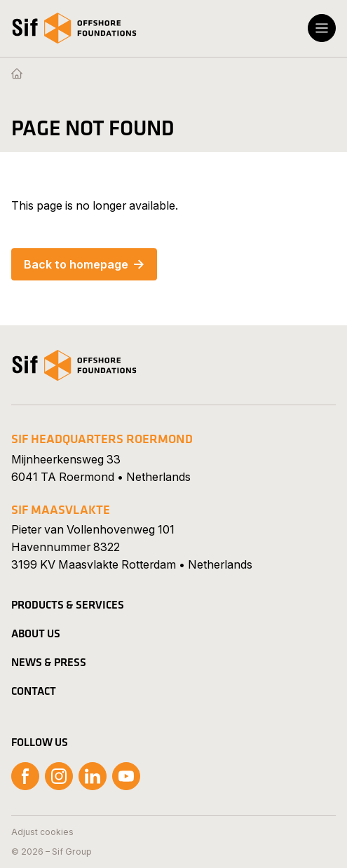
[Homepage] (17, 74)
